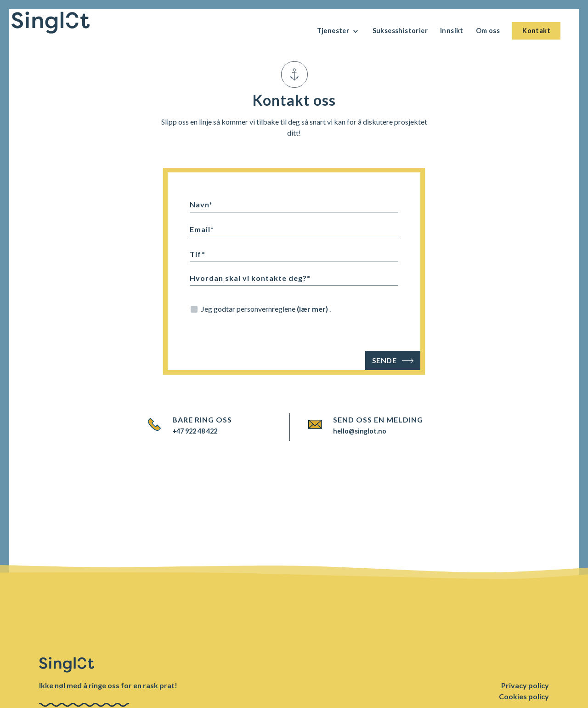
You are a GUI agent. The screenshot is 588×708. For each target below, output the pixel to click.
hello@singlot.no (360, 431)
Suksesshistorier (400, 31)
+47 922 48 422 (195, 431)
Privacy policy (525, 685)
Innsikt (452, 31)
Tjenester (339, 31)
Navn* (201, 204)
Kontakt (536, 31)
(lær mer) (313, 309)
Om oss (488, 31)
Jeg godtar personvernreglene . (266, 309)
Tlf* (198, 254)
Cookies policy (524, 696)
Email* (202, 229)
